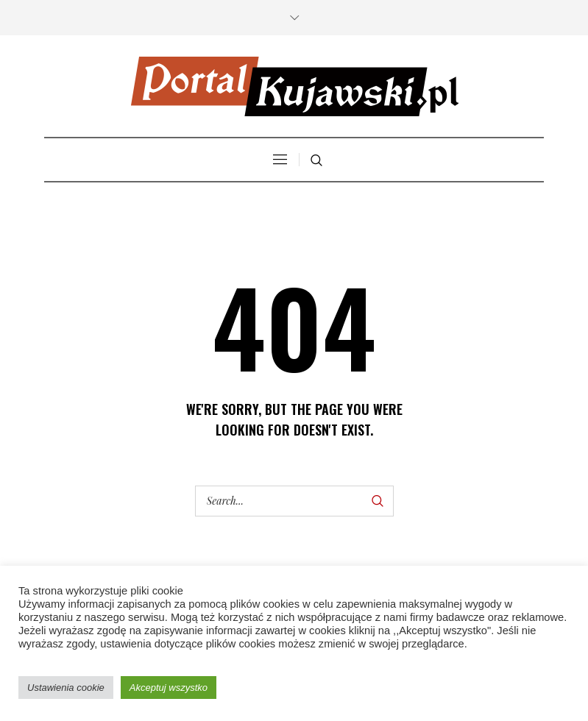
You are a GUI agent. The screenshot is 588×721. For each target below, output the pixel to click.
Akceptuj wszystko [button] (169, 688)
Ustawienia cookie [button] (66, 688)
